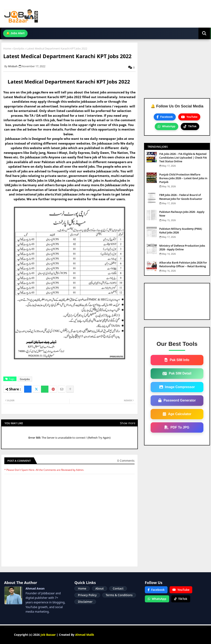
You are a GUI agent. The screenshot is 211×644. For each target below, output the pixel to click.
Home (7, 48)
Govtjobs (19, 48)
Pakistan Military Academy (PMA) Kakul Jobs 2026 (181, 231)
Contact (118, 588)
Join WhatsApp (118, 33)
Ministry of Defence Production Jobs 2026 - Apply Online (182, 247)
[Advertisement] (177, 70)
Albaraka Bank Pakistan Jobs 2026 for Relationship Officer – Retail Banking (183, 264)
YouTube (189, 117)
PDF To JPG (177, 427)
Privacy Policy (87, 595)
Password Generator (177, 400)
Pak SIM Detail (177, 373)
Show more (128, 423)
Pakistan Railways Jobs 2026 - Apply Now (182, 214)
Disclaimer (85, 602)
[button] (204, 33)
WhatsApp (166, 126)
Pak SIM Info (177, 360)
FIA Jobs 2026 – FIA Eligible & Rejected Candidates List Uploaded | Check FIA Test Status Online (183, 158)
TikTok (190, 126)
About (100, 588)
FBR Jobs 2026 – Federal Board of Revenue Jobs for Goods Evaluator (181, 197)
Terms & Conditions (119, 595)
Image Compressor (177, 387)
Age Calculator (177, 414)
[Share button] (70, 389)
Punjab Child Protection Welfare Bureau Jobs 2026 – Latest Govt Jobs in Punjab (183, 178)
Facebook (165, 117)
